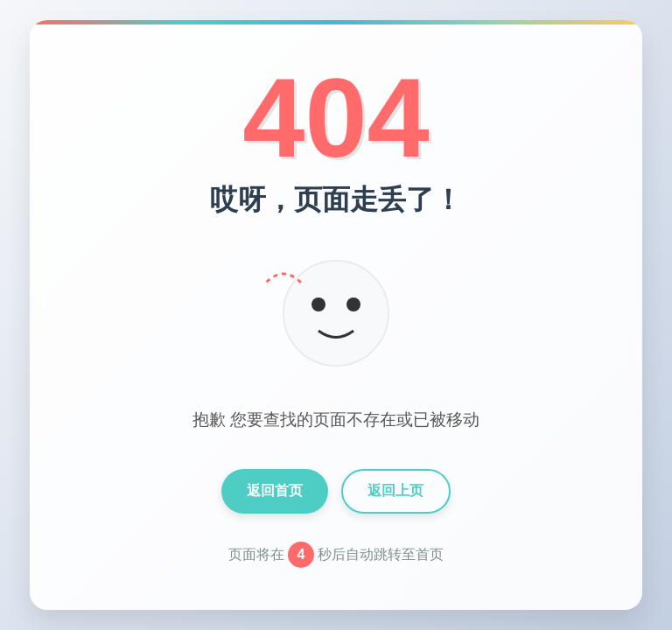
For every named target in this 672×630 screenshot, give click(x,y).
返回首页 (275, 490)
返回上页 (395, 490)
